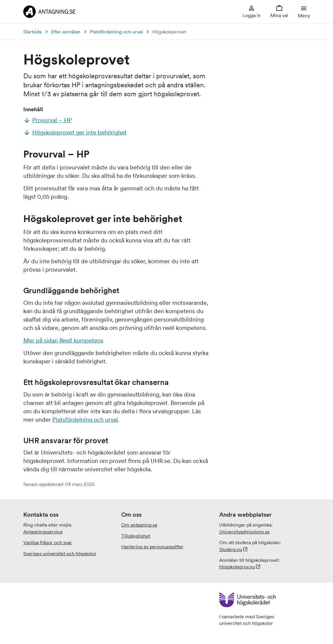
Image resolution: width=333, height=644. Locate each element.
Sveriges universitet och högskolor (60, 553)
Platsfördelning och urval (116, 32)
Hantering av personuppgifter (152, 547)
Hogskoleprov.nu (237, 567)
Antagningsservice (43, 532)
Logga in (252, 11)
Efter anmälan (66, 32)
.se (244, 532)
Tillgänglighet (136, 536)
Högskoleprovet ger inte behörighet (79, 132)
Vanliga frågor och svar (48, 542)
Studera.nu (231, 549)
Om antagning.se (139, 525)
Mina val (279, 11)
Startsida (32, 32)
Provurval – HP (52, 120)
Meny (304, 11)
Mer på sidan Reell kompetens (63, 340)
